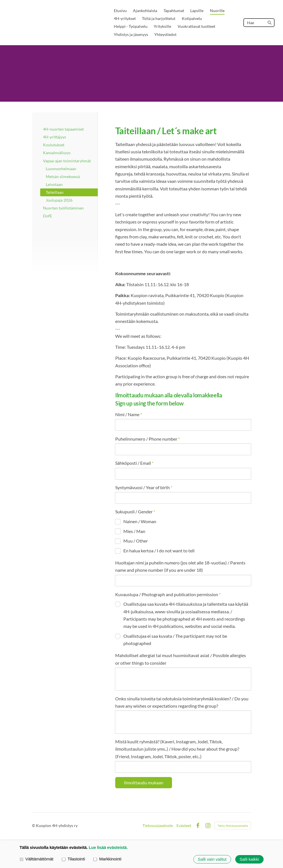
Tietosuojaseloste (158, 826)
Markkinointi (107, 859)
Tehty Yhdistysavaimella (233, 826)
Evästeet (184, 826)
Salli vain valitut (212, 859)
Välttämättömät (37, 859)
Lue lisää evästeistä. (108, 848)
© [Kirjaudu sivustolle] (34, 825)
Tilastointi (73, 859)
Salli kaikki (249, 859)
